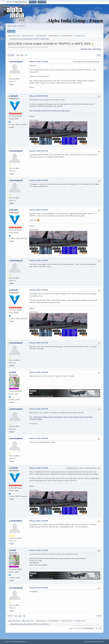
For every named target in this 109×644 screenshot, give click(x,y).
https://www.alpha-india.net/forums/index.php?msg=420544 (50, 111)
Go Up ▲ (101, 642)
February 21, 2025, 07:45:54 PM (38, 588)
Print (99, 55)
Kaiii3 (14, 372)
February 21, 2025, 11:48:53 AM (39, 372)
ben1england (17, 62)
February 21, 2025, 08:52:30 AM (39, 96)
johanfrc (15, 96)
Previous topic (86, 49)
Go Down (11, 55)
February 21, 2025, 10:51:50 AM (39, 210)
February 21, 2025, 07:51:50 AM (39, 62)
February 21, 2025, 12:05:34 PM (38, 409)
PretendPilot (16, 521)
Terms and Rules (93, 642)
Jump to (72, 628)
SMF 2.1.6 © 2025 (11, 642)
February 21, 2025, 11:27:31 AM (39, 343)
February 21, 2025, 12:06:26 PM (38, 438)
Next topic (97, 49)
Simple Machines (21, 642)
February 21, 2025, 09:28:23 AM (39, 151)
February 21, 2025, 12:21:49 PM (38, 521)
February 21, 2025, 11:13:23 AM (39, 290)
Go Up (10, 616)
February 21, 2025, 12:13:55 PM (38, 468)
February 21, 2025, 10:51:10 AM (39, 180)
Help (85, 642)
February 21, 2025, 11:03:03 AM (39, 260)
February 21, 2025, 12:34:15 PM (38, 550)
